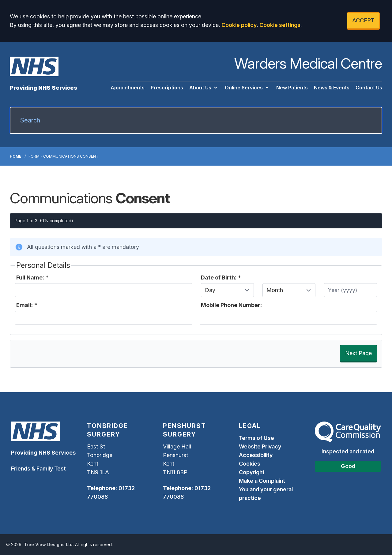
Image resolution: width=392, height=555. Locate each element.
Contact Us (369, 88)
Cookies (250, 464)
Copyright (252, 472)
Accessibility (256, 455)
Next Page (358, 353)
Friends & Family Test (38, 469)
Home (15, 156)
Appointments (128, 88)
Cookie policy (239, 25)
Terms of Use (256, 438)
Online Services (247, 88)
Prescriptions (167, 88)
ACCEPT (363, 20)
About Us (204, 88)
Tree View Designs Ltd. (49, 544)
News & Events (332, 88)
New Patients (292, 88)
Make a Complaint (262, 481)
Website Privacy (260, 446)
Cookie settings (280, 25)
